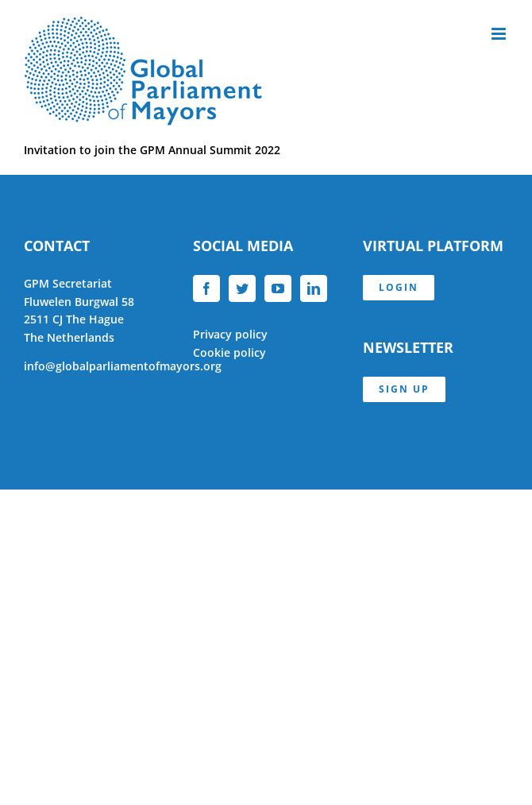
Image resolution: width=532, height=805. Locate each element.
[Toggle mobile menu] (500, 34)
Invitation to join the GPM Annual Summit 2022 (152, 150)
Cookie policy (229, 352)
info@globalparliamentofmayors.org (123, 366)
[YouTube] (278, 288)
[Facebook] (206, 288)
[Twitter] (242, 288)
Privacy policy (230, 334)
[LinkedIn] (314, 288)
